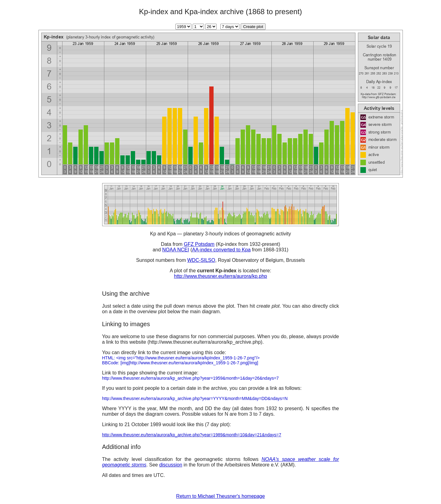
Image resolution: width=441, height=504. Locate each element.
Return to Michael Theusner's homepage (220, 496)
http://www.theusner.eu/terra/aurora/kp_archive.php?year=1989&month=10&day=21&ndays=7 (192, 435)
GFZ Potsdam (199, 244)
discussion (171, 465)
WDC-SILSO (201, 260)
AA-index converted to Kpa (221, 250)
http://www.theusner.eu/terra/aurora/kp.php (220, 276)
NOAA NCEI (176, 250)
